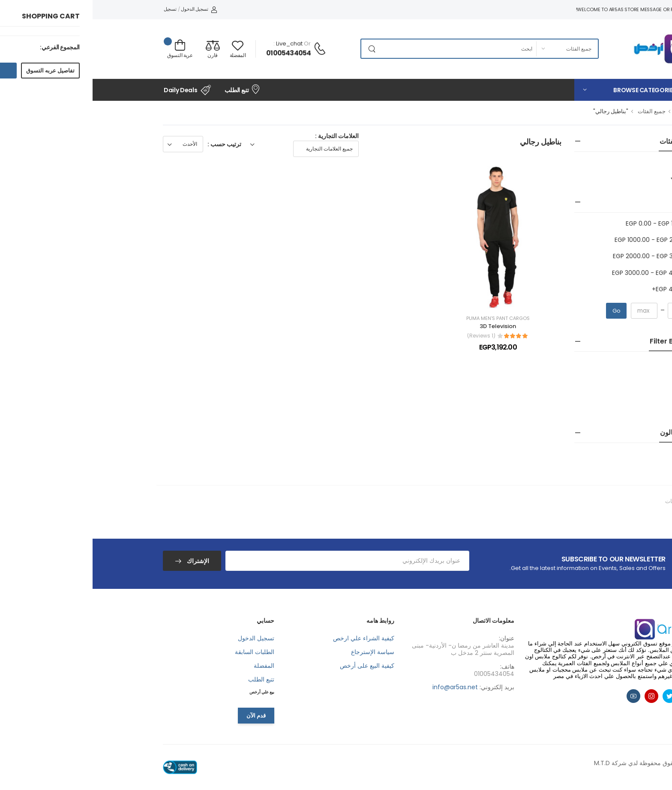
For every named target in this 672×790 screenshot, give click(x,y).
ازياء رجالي (592, 167)
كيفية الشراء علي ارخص (271, 638)
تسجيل (78, 9)
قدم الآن (163, 716)
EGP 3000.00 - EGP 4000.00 (560, 273)
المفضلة (171, 666)
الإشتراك (105, 561)
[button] (542, 90)
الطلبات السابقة (162, 652)
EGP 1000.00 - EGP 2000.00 (561, 240)
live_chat (197, 44)
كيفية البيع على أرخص (274, 666)
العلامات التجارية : (244, 136)
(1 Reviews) (389, 336)
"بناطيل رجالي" (518, 111)
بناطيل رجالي (590, 177)
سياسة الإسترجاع (280, 652)
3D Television (405, 326)
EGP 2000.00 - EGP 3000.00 (561, 256)
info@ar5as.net (363, 687)
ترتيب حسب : (132, 144)
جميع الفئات (559, 111)
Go (524, 311)
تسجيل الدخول (106, 9)
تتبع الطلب (150, 89)
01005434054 (196, 53)
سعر (594, 202)
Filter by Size (579, 341)
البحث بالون (584, 433)
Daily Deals (95, 90)
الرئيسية (591, 111)
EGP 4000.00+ (580, 289)
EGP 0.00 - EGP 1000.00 (567, 223)
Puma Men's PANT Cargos (405, 318)
